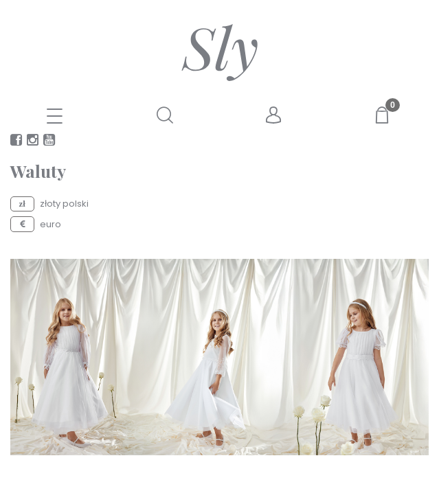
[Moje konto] (274, 116)
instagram (33, 142)
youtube (49, 142)
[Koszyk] (384, 115)
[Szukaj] (165, 115)
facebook (16, 142)
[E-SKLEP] (55, 117)
